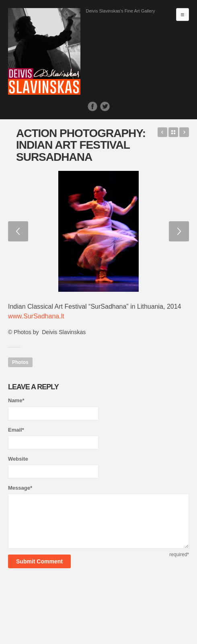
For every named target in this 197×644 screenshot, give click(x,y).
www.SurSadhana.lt (36, 316)
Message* (20, 488)
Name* (16, 400)
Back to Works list (173, 132)
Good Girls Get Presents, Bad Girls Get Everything (162, 132)
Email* (16, 430)
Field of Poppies (184, 132)
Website (18, 459)
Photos (20, 362)
